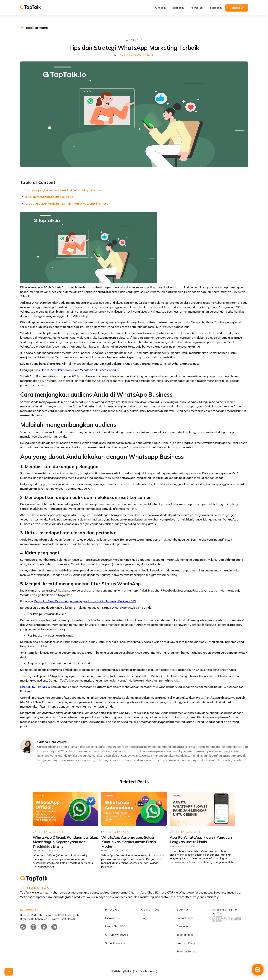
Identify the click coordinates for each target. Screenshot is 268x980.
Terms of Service (186, 964)
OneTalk (160, 8)
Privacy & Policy (186, 956)
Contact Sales (185, 931)
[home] (33, 8)
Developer (183, 939)
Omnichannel (113, 931)
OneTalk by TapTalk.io (35, 687)
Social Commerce (115, 956)
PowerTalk (197, 8)
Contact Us (237, 8)
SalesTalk (216, 8)
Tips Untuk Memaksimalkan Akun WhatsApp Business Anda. (75, 370)
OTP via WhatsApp (117, 947)
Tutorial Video (185, 947)
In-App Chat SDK (115, 939)
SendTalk (178, 8)
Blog (144, 931)
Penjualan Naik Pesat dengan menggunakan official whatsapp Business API (85, 601)
